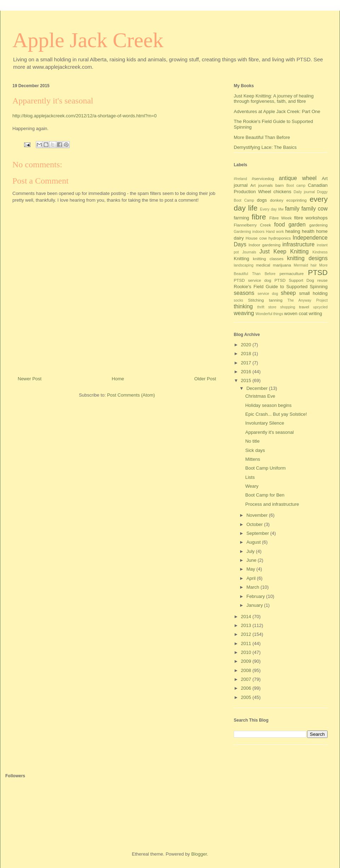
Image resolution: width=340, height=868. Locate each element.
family (292, 209)
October (255, 524)
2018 (247, 354)
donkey (277, 200)
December (258, 388)
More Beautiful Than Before (262, 137)
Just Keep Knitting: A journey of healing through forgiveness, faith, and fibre (274, 99)
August (254, 542)
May (251, 569)
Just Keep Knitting (284, 251)
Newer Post (30, 379)
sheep (288, 293)
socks (239, 300)
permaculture (291, 273)
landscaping (243, 265)
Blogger (199, 854)
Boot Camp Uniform (265, 468)
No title (252, 441)
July (251, 551)
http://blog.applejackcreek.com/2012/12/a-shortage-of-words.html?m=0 (84, 116)
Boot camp (296, 186)
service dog (268, 294)
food (279, 225)
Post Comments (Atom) (131, 395)
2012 (247, 634)
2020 (247, 345)
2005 (247, 697)
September (258, 533)
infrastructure (298, 244)
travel (304, 307)
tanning (276, 300)
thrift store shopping (276, 307)
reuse (322, 280)
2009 (247, 661)
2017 (247, 363)
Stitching (256, 300)
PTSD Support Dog (294, 280)
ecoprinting (297, 200)
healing (293, 231)
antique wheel (298, 178)
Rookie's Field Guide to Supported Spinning (281, 287)
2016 (247, 372)
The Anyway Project (308, 300)
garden (297, 225)
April (252, 578)
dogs (262, 200)
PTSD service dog (253, 280)
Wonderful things (270, 314)
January (255, 605)
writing (316, 313)
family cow (314, 209)
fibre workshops (311, 218)
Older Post (205, 379)
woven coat (296, 313)
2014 (247, 617)
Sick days (255, 450)
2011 (247, 643)
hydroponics (280, 238)
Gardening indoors (249, 232)
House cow (256, 238)
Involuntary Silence (265, 423)
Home (118, 379)
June (252, 560)
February (256, 596)
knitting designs (307, 258)
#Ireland (240, 179)
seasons (244, 293)
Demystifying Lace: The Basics (265, 147)
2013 (247, 625)
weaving (244, 313)
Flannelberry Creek (252, 225)
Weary (252, 486)
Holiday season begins (268, 405)
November (258, 515)
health (308, 231)
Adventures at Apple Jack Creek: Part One (277, 111)
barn (280, 185)
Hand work (275, 232)
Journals (249, 252)
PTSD (318, 272)
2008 (247, 670)
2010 (247, 652)
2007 (247, 679)
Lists (250, 477)
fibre (259, 217)
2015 (247, 380)
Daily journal (304, 192)
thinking (243, 306)
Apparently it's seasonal (269, 432)
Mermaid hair (305, 265)
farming (241, 218)
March (254, 587)
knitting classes (268, 259)
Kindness (320, 252)
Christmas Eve (260, 396)
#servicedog (263, 178)
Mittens (253, 459)
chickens (282, 192)
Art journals (262, 185)
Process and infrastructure (272, 504)
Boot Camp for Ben (265, 495)
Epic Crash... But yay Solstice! (276, 414)
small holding (313, 293)
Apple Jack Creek (88, 40)
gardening (318, 225)
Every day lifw (272, 209)
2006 (247, 688)
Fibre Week (280, 218)
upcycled (320, 307)
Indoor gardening (265, 245)
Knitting (241, 259)
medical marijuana (274, 265)
